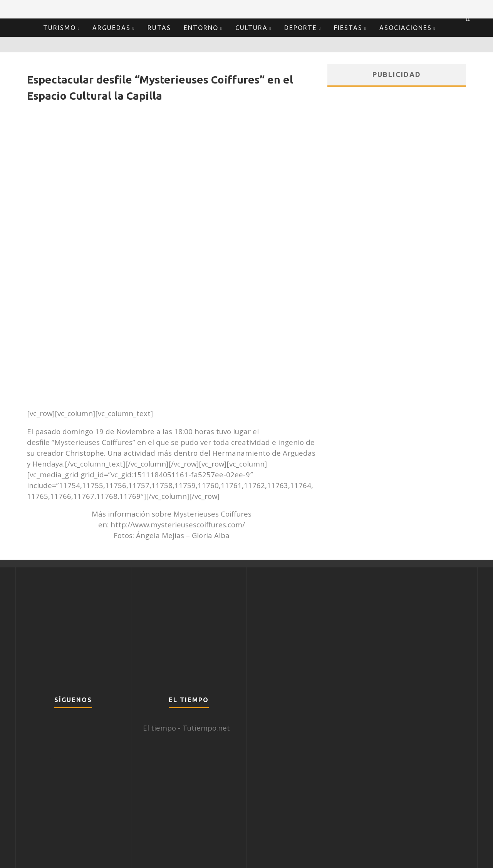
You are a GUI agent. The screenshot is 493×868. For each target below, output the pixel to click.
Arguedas (112, 28)
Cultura (252, 28)
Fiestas (348, 28)
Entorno (201, 28)
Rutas (159, 28)
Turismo (60, 28)
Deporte (301, 28)
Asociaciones (406, 28)
